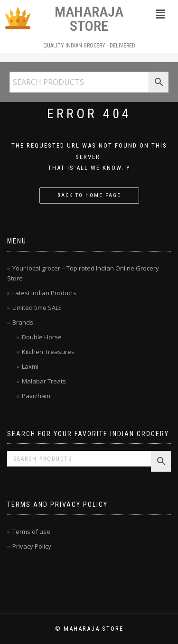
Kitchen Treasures (48, 352)
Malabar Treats (44, 381)
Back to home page (89, 195)
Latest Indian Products (44, 293)
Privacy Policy (32, 546)
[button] (160, 14)
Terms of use (31, 532)
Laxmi (30, 366)
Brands (23, 322)
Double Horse (42, 337)
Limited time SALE (37, 308)
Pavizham (36, 396)
